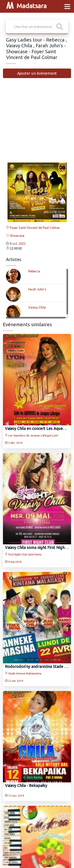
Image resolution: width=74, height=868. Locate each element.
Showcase (15, 236)
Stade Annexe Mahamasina (23, 673)
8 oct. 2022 (18, 244)
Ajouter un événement (37, 73)
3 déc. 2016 (15, 443)
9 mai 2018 (15, 562)
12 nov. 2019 (16, 796)
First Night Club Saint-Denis (23, 554)
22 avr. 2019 (16, 681)
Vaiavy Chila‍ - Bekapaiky (26, 785)
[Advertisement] (37, 122)
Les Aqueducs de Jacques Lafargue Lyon (32, 435)
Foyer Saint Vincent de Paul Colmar (33, 228)
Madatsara (26, 6)
